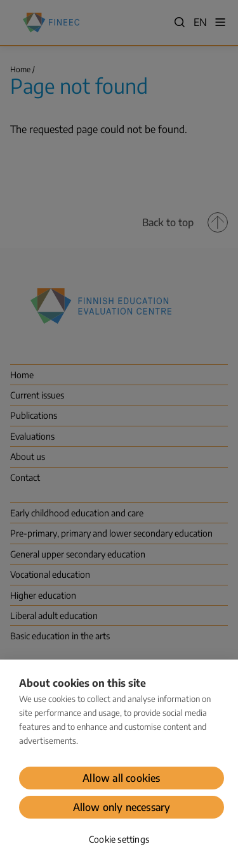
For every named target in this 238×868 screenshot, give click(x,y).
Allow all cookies (121, 778)
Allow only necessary (122, 807)
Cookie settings (119, 839)
